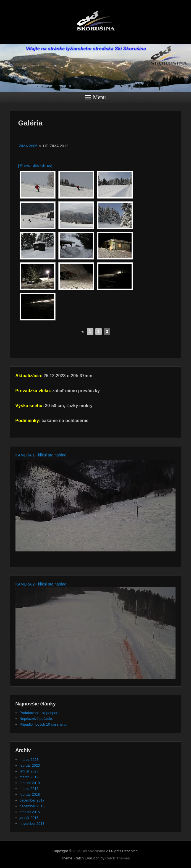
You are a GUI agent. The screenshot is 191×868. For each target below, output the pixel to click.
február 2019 (30, 783)
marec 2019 (29, 777)
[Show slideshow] (35, 166)
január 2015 (29, 818)
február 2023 (30, 765)
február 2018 (30, 794)
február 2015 (30, 812)
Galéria (30, 123)
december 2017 (32, 800)
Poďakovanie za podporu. (40, 713)
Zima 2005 (28, 146)
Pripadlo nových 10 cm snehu (43, 724)
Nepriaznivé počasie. (36, 719)
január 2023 (29, 771)
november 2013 (32, 824)
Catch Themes (118, 858)
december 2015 (32, 806)
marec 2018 (29, 789)
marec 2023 (29, 760)
